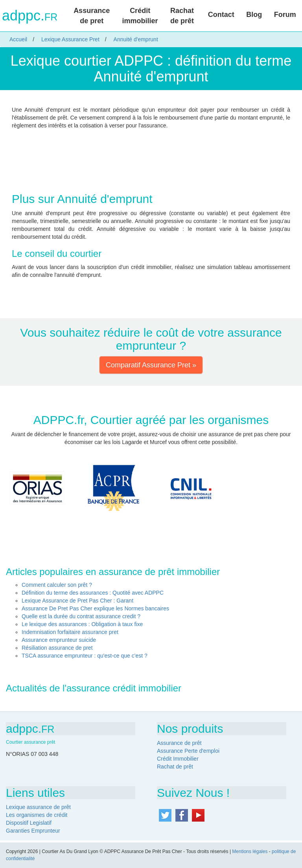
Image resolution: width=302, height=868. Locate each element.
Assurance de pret (92, 16)
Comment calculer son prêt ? (57, 585)
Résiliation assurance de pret (57, 648)
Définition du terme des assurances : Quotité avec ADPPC (93, 593)
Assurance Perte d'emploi (188, 751)
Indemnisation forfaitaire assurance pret (70, 632)
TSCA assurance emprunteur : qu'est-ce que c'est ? (85, 656)
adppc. (30, 16)
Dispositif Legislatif (29, 823)
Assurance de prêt (179, 743)
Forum (285, 15)
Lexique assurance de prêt (38, 807)
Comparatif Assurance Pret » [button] (151, 365)
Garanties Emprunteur (33, 831)
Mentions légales (250, 851)
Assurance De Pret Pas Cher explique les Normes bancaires (95, 608)
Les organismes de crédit (37, 815)
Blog (254, 15)
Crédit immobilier (140, 16)
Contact (221, 15)
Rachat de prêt (182, 16)
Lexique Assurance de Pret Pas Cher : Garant (77, 601)
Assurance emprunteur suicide (59, 640)
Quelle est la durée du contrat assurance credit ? (81, 616)
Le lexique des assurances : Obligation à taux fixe (82, 624)
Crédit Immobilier (178, 759)
